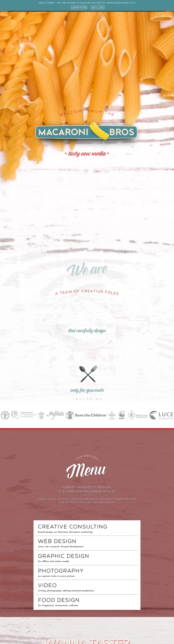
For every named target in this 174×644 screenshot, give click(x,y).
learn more (79, 7)
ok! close (98, 7)
